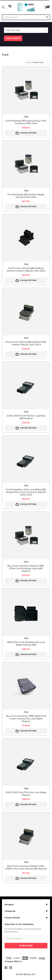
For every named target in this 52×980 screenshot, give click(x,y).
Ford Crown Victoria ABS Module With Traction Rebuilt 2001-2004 (26, 343)
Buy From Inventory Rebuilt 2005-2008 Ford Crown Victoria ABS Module (26, 867)
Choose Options (26, 133)
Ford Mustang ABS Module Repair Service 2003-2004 (26, 196)
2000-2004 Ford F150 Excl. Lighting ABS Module (26, 417)
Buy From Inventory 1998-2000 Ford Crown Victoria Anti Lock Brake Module (26, 719)
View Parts (13, 38)
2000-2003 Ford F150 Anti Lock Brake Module (26, 794)
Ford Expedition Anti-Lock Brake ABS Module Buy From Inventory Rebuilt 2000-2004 (26, 492)
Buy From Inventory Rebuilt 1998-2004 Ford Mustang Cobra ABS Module (26, 568)
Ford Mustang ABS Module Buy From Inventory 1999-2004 (26, 122)
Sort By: (29, 62)
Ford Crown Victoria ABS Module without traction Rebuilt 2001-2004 (26, 270)
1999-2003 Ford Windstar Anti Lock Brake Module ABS (26, 644)
